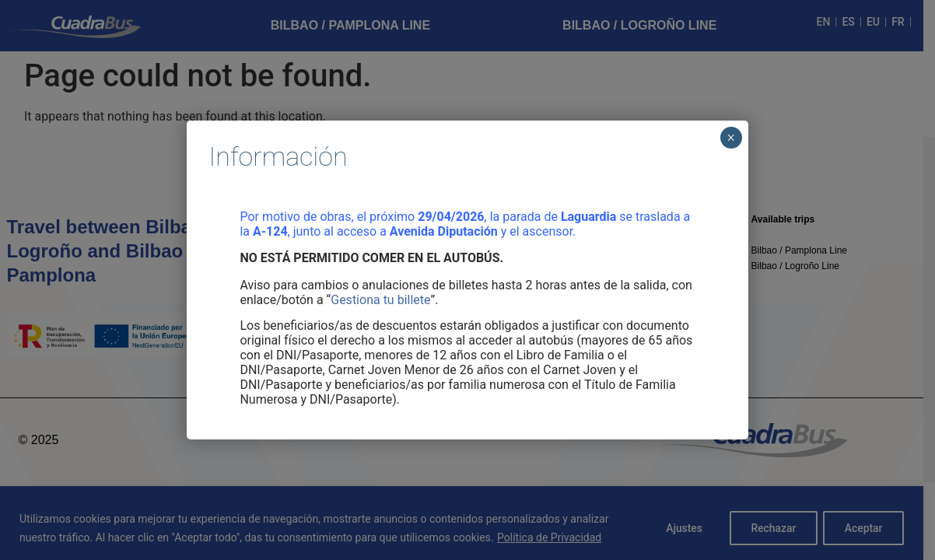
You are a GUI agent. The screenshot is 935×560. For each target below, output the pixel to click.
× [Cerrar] (731, 138)
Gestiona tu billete (380, 300)
